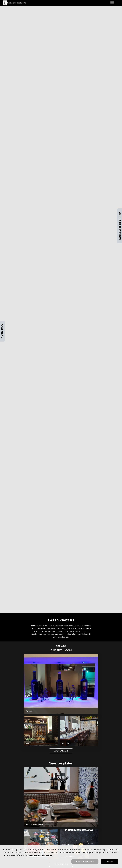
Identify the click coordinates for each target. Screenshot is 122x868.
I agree (109, 862)
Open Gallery (61, 751)
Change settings (85, 862)
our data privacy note (41, 855)
